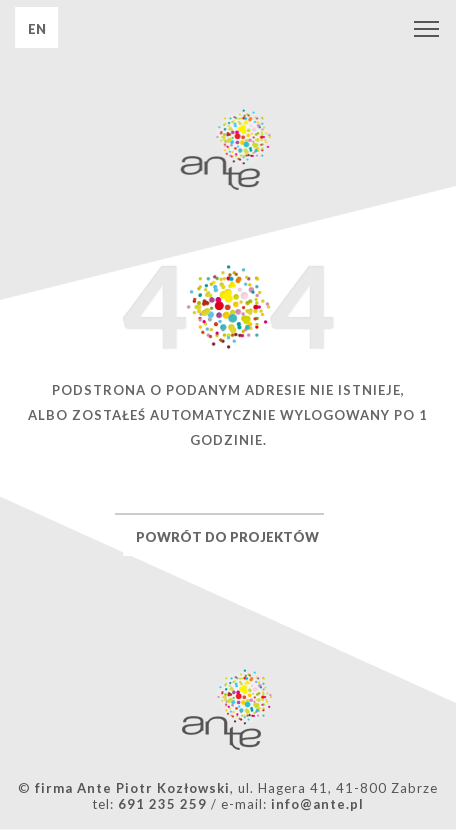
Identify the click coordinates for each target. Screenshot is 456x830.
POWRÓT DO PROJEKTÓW (227, 537)
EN (37, 29)
